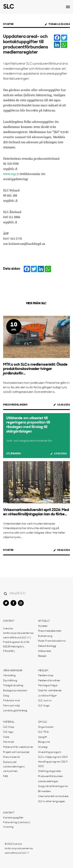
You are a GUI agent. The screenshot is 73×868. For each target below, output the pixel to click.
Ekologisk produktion (15, 691)
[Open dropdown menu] (68, 7)
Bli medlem (45, 791)
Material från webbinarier (18, 747)
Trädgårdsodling (13, 686)
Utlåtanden (13, 454)
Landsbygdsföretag (15, 711)
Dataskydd (10, 762)
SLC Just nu (45, 701)
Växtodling (9, 676)
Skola (6, 737)
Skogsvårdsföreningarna (53, 786)
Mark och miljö (11, 706)
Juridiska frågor (48, 696)
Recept (42, 656)
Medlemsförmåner (49, 681)
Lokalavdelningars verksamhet (14, 769)
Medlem (43, 671)
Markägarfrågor (48, 686)
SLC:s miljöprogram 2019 (53, 757)
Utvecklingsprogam (50, 752)
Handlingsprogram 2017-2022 (53, 764)
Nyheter (8, 24)
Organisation (46, 727)
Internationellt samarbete (53, 796)
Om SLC (43, 722)
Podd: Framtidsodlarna (52, 641)
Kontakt (9, 621)
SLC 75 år (44, 732)
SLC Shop (9, 727)
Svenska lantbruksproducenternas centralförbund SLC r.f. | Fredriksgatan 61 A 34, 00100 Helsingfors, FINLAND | (18, 640)
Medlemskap (46, 676)
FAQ (6, 776)
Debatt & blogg (47, 646)
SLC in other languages (52, 802)
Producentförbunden (51, 776)
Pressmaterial (11, 757)
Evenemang (45, 636)
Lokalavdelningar (48, 781)
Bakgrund (44, 742)
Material (9, 722)
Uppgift (43, 737)
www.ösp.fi (11, 174)
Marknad (9, 742)
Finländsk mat (11, 701)
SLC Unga (44, 706)
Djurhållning (10, 681)
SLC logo (8, 732)
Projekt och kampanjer (16, 752)
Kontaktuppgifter (13, 818)
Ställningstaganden (50, 771)
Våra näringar (13, 671)
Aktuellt (44, 621)
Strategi (43, 747)
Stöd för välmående (50, 691)
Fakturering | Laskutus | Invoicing (17, 825)
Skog (6, 696)
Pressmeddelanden (15, 405)
